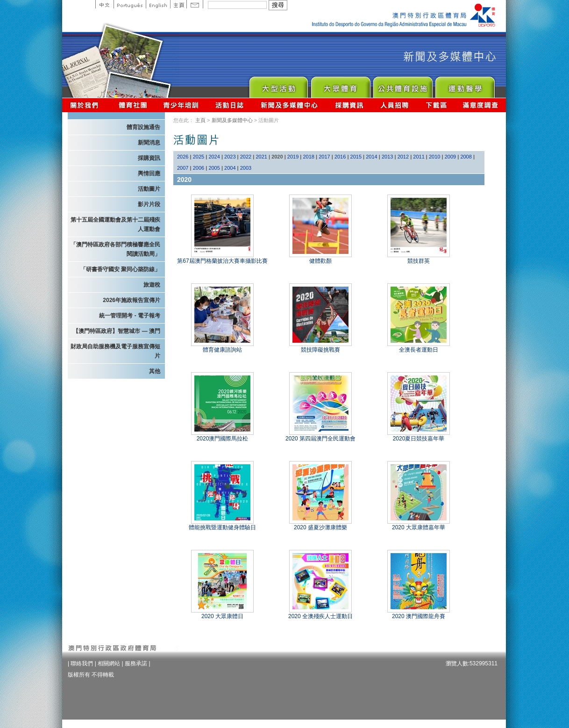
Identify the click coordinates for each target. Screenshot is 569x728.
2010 (434, 157)
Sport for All (340, 85)
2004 (230, 168)
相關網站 (109, 663)
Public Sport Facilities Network (402, 85)
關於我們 (86, 105)
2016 (340, 157)
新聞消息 (149, 143)
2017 (324, 157)
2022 (246, 157)
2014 (371, 157)
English (158, 4)
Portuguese (130, 4)
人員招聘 (395, 105)
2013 (387, 157)
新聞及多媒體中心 (290, 105)
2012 (403, 157)
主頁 (178, 4)
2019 (293, 157)
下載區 (436, 105)
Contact (195, 4)
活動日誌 (230, 105)
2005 (214, 168)
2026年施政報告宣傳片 (132, 300)
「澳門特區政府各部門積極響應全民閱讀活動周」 (115, 249)
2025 (199, 157)
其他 (155, 371)
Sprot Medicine (465, 85)
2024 (214, 157)
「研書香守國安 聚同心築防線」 (120, 269)
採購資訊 (349, 105)
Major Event (278, 85)
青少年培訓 (181, 105)
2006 (199, 168)
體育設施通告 (143, 127)
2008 (466, 157)
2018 (309, 157)
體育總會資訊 (133, 105)
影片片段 (149, 204)
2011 (419, 157)
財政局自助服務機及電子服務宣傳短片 (115, 351)
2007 (183, 168)
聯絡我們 (82, 663)
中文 (104, 4)
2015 (356, 157)
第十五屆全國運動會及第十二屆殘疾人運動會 (115, 224)
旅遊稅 (152, 285)
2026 (183, 157)
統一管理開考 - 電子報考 (130, 316)
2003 (246, 168)
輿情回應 (149, 173)
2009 (450, 157)
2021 (261, 157)
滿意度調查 (481, 105)
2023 (230, 157)
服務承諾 (136, 663)
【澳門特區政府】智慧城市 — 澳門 (117, 331)
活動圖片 (149, 189)
